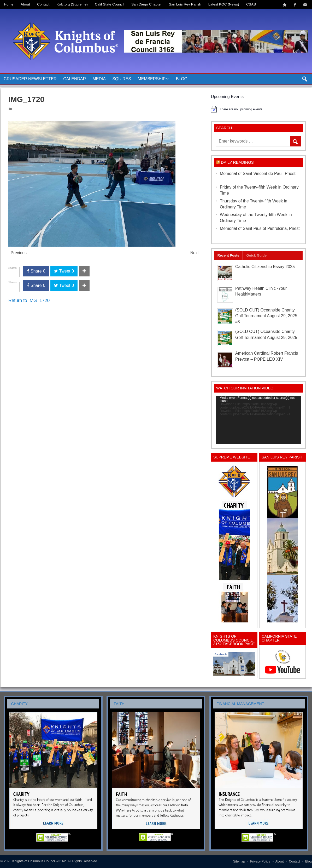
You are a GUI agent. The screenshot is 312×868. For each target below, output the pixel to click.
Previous (19, 253)
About (25, 4)
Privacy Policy (260, 861)
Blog (182, 79)
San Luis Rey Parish (185, 4)
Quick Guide (256, 255)
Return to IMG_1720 (29, 300)
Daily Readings (237, 162)
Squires (122, 79)
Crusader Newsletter (30, 79)
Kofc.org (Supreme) (72, 4)
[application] (258, 420)
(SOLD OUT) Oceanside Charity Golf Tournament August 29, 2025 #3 (266, 316)
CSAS (251, 4)
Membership (152, 79)
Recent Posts (228, 255)
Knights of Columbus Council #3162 (39, 861)
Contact (43, 4)
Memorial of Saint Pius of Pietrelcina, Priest (260, 228)
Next (195, 253)
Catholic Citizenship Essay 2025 (265, 267)
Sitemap (239, 861)
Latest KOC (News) (224, 4)
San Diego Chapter (146, 4)
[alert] (258, 109)
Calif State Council (109, 4)
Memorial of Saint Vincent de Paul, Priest (258, 174)
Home (9, 4)
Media (99, 79)
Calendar (75, 79)
